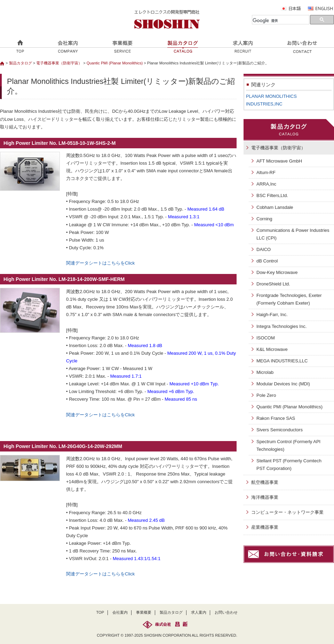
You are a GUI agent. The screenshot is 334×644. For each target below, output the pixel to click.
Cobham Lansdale (275, 207)
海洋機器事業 (265, 497)
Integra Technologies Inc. (281, 326)
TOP (100, 612)
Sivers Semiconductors (280, 430)
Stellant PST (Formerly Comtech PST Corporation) (289, 465)
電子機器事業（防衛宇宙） (59, 63)
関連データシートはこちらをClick (100, 263)
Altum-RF (266, 172)
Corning (264, 219)
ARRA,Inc (266, 184)
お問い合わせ (226, 612)
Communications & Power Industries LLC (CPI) (293, 234)
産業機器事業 (265, 527)
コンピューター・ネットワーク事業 (287, 512)
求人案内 (199, 612)
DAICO (264, 249)
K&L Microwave (272, 349)
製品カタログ (21, 63)
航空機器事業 (265, 482)
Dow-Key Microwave (277, 272)
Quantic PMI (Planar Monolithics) (115, 63)
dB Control (267, 261)
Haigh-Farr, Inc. (272, 315)
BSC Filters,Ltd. (272, 195)
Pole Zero (266, 395)
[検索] (281, 21)
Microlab (265, 372)
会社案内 (120, 612)
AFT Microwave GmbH (279, 161)
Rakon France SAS (276, 418)
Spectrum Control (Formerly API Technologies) (288, 445)
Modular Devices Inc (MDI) (283, 384)
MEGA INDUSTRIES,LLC (282, 361)
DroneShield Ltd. (273, 284)
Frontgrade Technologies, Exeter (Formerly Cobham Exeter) (289, 299)
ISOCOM (266, 338)
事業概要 (144, 612)
